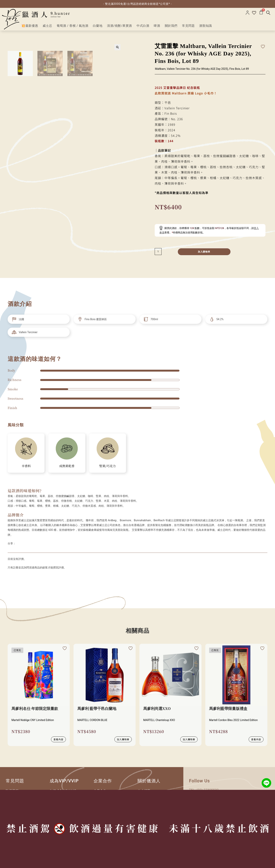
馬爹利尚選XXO (157, 710)
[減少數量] (158, 253)
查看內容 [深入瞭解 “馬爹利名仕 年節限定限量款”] (58, 741)
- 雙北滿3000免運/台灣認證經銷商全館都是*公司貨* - (137, 4)
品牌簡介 (16, 516)
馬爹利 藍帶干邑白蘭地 (97, 710)
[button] (117, 49)
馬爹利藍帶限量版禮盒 (228, 710)
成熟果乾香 (67, 468)
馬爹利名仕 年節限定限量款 (35, 710)
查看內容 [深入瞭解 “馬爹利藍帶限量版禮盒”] (256, 741)
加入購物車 (204, 253)
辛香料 (26, 468)
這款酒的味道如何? (25, 492)
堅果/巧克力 (108, 468)
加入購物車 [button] (123, 741)
